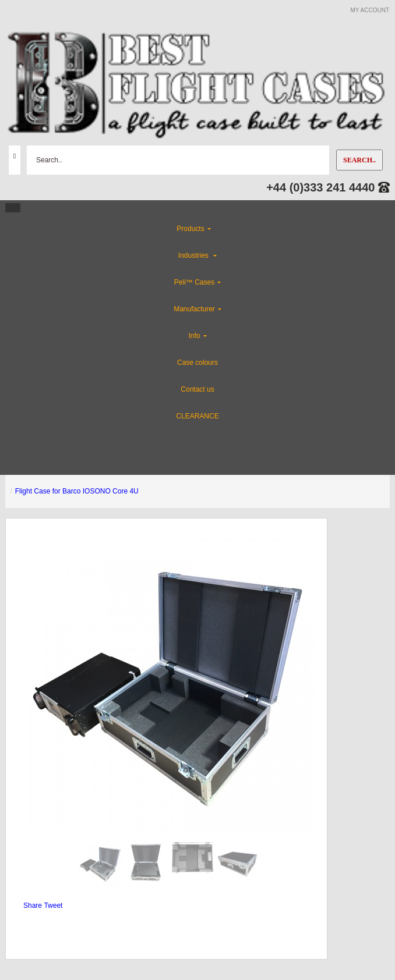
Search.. (359, 160)
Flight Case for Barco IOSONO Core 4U (77, 491)
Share (33, 906)
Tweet (53, 906)
